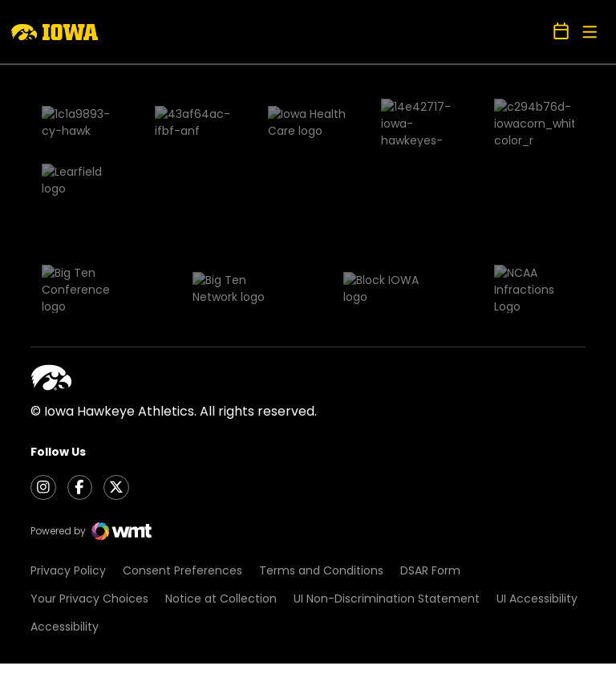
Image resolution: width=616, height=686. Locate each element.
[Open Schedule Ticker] (561, 32)
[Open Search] (535, 32)
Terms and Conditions (321, 400)
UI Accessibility (537, 428)
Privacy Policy (68, 400)
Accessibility (65, 456)
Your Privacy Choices (89, 428)
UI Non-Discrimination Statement (387, 428)
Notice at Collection (221, 428)
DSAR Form (430, 400)
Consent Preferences (182, 400)
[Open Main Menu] (590, 32)
